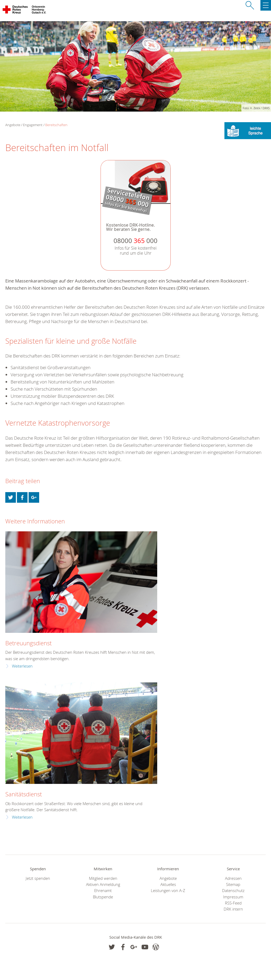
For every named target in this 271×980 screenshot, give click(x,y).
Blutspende (103, 897)
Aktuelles (168, 884)
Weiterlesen (22, 666)
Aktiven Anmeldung (103, 884)
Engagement (33, 125)
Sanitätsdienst (24, 794)
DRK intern (233, 909)
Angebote (168, 878)
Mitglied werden (103, 878)
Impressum (233, 897)
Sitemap (233, 884)
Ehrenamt (103, 891)
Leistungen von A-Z (168, 891)
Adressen (233, 878)
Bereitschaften (56, 125)
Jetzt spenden (38, 878)
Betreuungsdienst (28, 643)
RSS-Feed (233, 903)
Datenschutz (233, 891)
